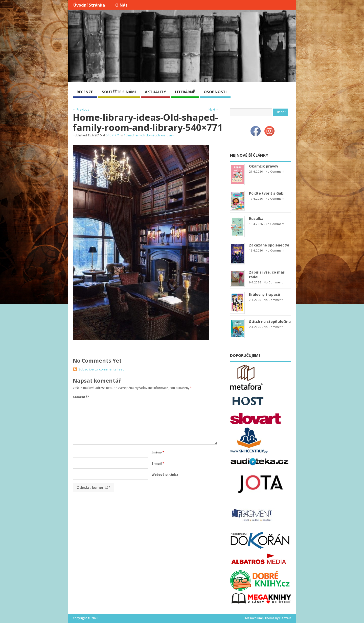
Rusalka (256, 219)
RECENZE (85, 92)
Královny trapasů (265, 294)
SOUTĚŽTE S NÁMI (119, 92)
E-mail (158, 463)
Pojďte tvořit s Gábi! (267, 193)
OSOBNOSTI (215, 92)
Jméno (158, 452)
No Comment (275, 171)
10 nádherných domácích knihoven (149, 135)
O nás (121, 5)
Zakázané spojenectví (269, 245)
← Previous (81, 109)
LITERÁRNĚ (185, 92)
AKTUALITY (155, 92)
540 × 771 (113, 135)
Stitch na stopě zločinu (270, 321)
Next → (214, 109)
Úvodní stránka (89, 5)
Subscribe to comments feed (101, 369)
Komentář (81, 397)
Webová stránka (165, 475)
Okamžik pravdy (264, 166)
